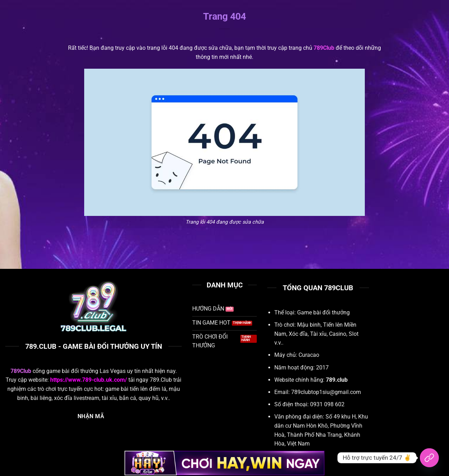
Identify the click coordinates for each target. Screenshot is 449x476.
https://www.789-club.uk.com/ (89, 380)
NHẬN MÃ (91, 416)
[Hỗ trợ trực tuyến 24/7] (429, 458)
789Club (324, 48)
